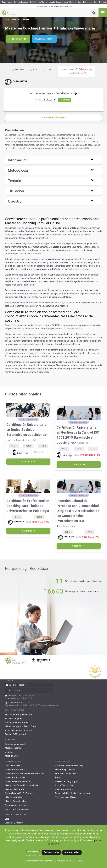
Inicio (7, 19)
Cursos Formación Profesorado (20, 793)
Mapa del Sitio (11, 756)
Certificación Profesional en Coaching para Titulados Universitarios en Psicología (28, 506)
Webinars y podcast (14, 823)
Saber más (28, 462)
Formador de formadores (17, 722)
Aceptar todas (72, 852)
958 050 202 (15, 690)
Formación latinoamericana (18, 809)
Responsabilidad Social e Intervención (72, 793)
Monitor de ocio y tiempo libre (19, 715)
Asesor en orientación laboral (19, 730)
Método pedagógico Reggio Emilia (21, 726)
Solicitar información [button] (53, 117)
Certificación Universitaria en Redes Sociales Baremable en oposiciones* (27, 432)
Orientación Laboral (64, 789)
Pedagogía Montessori (15, 734)
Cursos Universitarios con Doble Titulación (24, 774)
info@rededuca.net (18, 685)
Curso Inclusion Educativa (66, 2)
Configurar (33, 852)
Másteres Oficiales (14, 797)
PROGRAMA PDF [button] (18, 39)
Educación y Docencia (65, 769)
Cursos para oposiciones (17, 805)
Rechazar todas (51, 852)
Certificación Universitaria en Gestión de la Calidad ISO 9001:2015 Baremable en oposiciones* (78, 435)
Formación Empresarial (20, 19)
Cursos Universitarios (15, 769)
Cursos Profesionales (15, 777)
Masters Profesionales (15, 801)
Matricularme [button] (44, 39)
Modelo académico (14, 748)
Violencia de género (14, 718)
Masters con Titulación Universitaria (21, 785)
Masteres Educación (14, 789)
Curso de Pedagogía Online (24, 2)
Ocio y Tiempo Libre (64, 785)
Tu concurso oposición (16, 744)
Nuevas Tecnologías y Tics (67, 781)
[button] (53, 161)
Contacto (9, 752)
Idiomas (59, 777)
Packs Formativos (13, 766)
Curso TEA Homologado (46, 2)
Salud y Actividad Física (66, 797)
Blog (7, 819)
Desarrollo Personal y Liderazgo (70, 766)
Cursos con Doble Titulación (18, 781)
